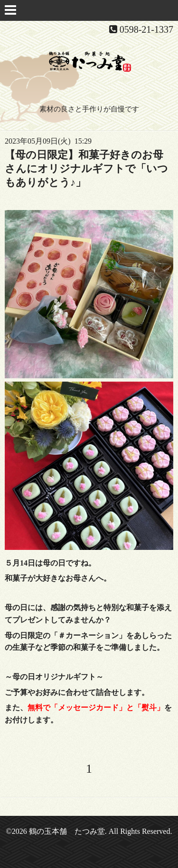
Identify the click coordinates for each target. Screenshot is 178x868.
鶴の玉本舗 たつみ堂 (67, 831)
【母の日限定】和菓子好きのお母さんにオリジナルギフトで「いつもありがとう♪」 (86, 168)
